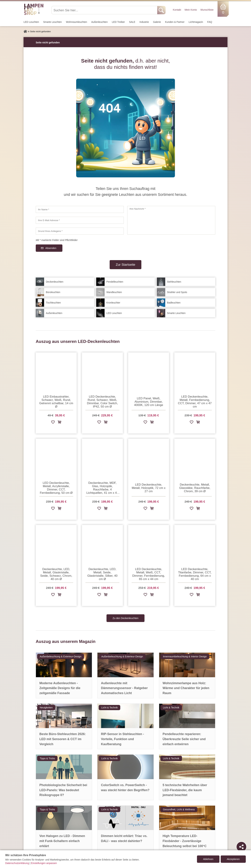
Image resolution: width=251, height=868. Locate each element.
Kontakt (177, 10)
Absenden (51, 248)
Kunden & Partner (175, 22)
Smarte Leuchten (53, 22)
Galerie (157, 22)
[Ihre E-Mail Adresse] (80, 220)
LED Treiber (118, 22)
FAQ (210, 22)
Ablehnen (208, 859)
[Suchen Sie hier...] (105, 10)
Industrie (144, 22)
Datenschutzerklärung (17, 863)
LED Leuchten (31, 22)
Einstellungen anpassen (44, 863)
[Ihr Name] (80, 209)
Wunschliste (207, 10)
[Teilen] (241, 847)
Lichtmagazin (196, 22)
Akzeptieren (233, 859)
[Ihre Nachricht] (171, 220)
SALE (132, 22)
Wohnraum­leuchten (76, 22)
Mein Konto (191, 10)
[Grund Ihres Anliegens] (80, 231)
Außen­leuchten (100, 22)
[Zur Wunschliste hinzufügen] (53, 423)
